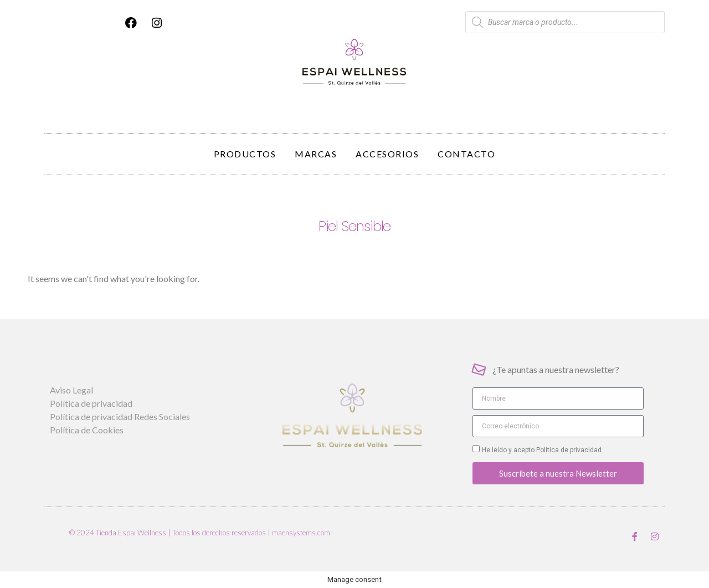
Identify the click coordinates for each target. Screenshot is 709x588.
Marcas (316, 154)
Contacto (466, 154)
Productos (245, 154)
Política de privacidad (568, 450)
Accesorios (387, 154)
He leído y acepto (542, 450)
